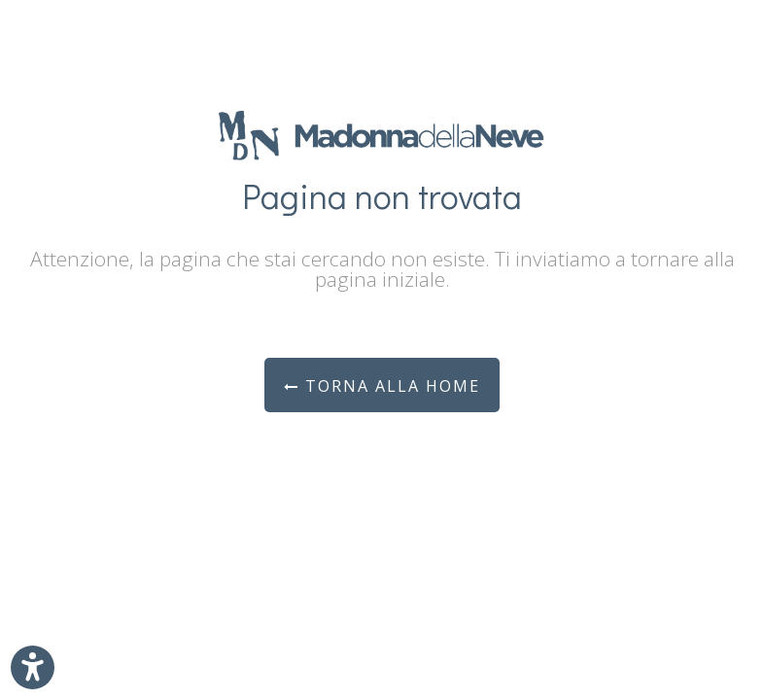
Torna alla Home (382, 386)
